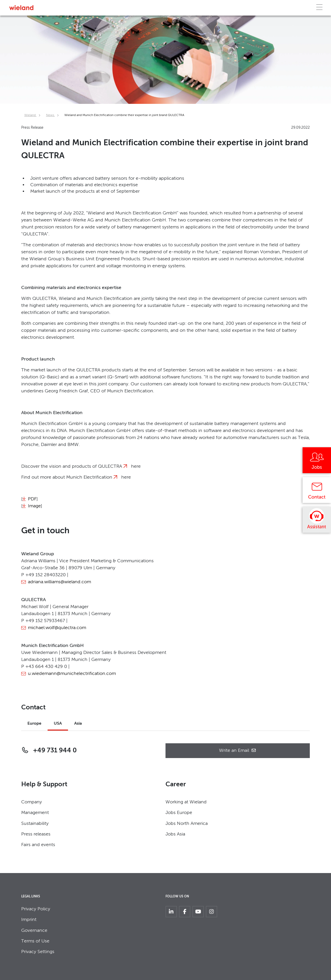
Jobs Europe (179, 813)
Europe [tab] (34, 724)
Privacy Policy (36, 909)
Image (34, 506)
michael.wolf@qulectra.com (57, 628)
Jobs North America (187, 824)
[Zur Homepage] (21, 8)
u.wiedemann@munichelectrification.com (72, 674)
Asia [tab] (78, 724)
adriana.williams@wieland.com (59, 582)
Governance (34, 931)
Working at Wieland (186, 802)
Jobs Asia (175, 834)
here (136, 466)
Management (35, 813)
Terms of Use (35, 941)
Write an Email (238, 751)
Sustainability (35, 824)
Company (32, 802)
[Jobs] (317, 462)
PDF (32, 499)
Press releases (36, 834)
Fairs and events (38, 845)
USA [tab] (58, 724)
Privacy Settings (38, 952)
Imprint (29, 920)
